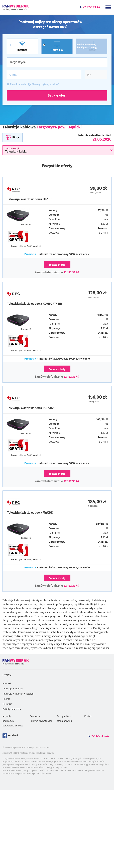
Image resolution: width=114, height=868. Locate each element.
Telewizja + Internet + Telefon (18, 694)
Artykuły (7, 716)
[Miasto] (57, 62)
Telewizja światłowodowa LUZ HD (30, 199)
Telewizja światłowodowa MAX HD (30, 513)
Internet (7, 684)
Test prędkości (65, 716)
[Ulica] (44, 75)
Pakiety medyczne (12, 709)
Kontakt (88, 716)
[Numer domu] (96, 75)
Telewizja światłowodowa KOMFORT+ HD (35, 304)
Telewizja (7, 704)
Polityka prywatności (41, 721)
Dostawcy (35, 716)
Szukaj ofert (57, 95)
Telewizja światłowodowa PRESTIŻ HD (33, 408)
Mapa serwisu (64, 721)
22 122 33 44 (71, 272)
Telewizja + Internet (13, 689)
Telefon (6, 699)
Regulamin (8, 721)
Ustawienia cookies (13, 726)
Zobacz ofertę (57, 265)
